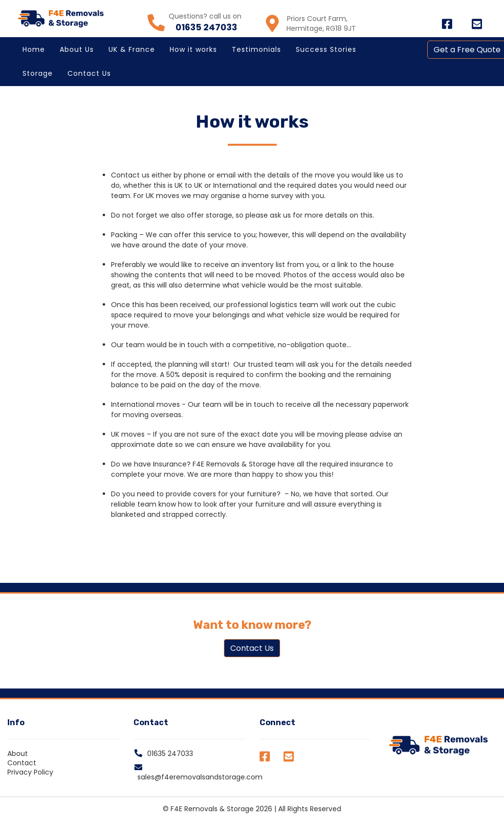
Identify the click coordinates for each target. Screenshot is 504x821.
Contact (22, 763)
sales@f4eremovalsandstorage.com (200, 777)
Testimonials (256, 49)
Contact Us (89, 73)
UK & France (132, 49)
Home (34, 49)
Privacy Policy (30, 772)
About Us (77, 49)
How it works (193, 49)
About (18, 754)
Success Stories (326, 49)
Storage (38, 73)
